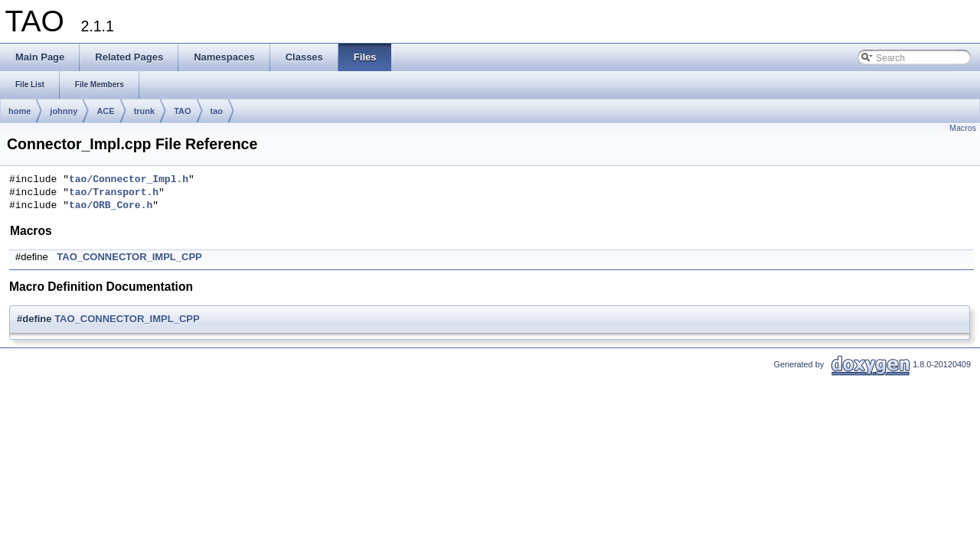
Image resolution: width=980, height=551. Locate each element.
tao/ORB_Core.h (111, 206)
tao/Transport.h (114, 193)
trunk (145, 111)
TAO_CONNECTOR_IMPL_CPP (129, 257)
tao (217, 111)
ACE (105, 111)
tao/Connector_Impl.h (129, 180)
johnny (64, 111)
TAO (182, 111)
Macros (963, 128)
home (20, 111)
